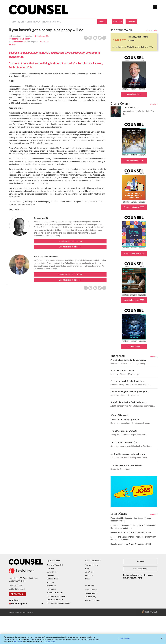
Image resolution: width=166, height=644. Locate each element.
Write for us (51, 586)
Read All (154, 104)
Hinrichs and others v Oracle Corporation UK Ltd (131, 532)
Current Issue (52, 572)
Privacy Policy (91, 597)
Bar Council (51, 589)
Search (102, 22)
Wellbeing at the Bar (55, 593)
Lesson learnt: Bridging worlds (125, 419)
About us (50, 582)
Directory (50, 568)
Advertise (131, 22)
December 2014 (21, 42)
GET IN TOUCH (18, 594)
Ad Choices (18, 642)
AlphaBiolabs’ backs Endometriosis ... (128, 360)
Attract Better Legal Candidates (59, 603)
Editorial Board (53, 579)
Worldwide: (26, 602)
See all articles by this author (70, 241)
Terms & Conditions (93, 600)
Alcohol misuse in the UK (123, 370)
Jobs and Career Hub (55, 565)
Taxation (88, 579)
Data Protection (91, 593)
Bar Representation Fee (56, 596)
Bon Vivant (44, 42)
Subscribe (117, 22)
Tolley (87, 568)
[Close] (162, 639)
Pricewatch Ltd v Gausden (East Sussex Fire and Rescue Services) (131, 519)
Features (50, 575)
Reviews (12, 44)
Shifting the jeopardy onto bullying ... (128, 454)
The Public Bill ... (131, 107)
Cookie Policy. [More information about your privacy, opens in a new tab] (50, 642)
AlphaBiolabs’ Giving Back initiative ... (128, 402)
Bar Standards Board (55, 600)
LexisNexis (89, 572)
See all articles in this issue (70, 247)
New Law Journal (92, 565)
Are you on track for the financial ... (127, 381)
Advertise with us (140, 569)
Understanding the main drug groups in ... (130, 392)
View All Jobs (152, 31)
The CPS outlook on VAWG (124, 431)
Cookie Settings (91, 590)
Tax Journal (89, 575)
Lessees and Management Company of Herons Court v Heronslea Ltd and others (133, 527)
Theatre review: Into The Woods (126, 465)
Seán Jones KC (42, 36)
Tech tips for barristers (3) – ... (125, 442)
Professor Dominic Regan (19, 39)
